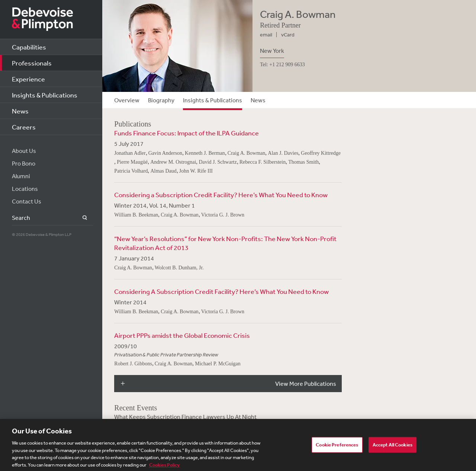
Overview (127, 100)
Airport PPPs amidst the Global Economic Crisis (182, 335)
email (266, 35)
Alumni (21, 176)
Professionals (32, 63)
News (20, 111)
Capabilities (29, 47)
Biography (161, 100)
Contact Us (27, 201)
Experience (28, 79)
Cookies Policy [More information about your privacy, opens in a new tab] (164, 467)
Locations (25, 189)
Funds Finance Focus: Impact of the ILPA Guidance (186, 133)
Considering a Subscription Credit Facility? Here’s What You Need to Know (221, 195)
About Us (24, 151)
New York (272, 51)
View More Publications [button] (306, 384)
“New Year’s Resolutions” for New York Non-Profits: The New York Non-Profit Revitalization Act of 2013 (225, 243)
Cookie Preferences (337, 447)
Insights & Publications (45, 95)
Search (81, 218)
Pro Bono (24, 163)
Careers (24, 127)
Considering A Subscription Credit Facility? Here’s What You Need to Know (221, 291)
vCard (288, 35)
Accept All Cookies (393, 447)
